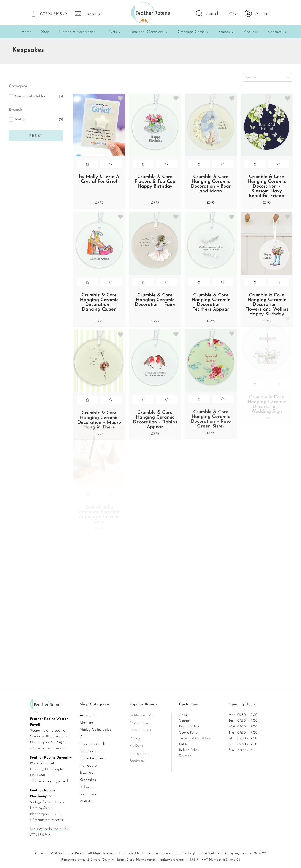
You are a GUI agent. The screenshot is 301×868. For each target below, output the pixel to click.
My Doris (136, 746)
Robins (85, 787)
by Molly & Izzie (141, 715)
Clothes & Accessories (77, 32)
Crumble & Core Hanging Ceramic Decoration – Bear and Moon (211, 184)
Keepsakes (88, 780)
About (183, 715)
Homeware (88, 766)
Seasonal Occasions (147, 32)
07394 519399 (40, 835)
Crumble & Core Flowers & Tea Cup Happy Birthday (155, 182)
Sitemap (185, 756)
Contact (185, 721)
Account (263, 14)
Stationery (88, 794)
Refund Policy (189, 750)
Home (27, 32)
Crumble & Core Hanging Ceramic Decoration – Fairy (155, 292)
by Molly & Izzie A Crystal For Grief (99, 179)
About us (251, 32)
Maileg (135, 738)
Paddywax (137, 761)
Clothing (86, 723)
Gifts (113, 32)
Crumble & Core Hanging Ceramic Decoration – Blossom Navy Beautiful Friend (267, 186)
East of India (139, 723)
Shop (45, 32)
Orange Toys (139, 753)
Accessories (88, 715)
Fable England (140, 730)
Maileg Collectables (95, 730)
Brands (224, 32)
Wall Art (86, 801)
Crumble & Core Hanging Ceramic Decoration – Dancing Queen (99, 302)
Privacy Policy (189, 727)
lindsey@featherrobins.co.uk (50, 829)
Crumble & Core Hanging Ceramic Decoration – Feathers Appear (211, 282)
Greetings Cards (191, 32)
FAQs (183, 744)
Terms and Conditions (195, 738)
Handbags (88, 751)
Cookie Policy (189, 733)
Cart (234, 14)
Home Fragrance (93, 758)
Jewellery (86, 773)
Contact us (277, 32)
